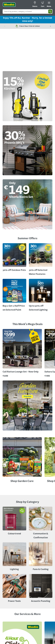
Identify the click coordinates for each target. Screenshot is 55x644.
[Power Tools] (14, 589)
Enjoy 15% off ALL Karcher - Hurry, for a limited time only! (27, 20)
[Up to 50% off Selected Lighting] (41, 295)
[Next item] (50, 26)
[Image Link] (27, 97)
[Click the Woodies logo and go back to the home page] (9, 5)
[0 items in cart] (43, 5)
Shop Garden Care (22, 481)
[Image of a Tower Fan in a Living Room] (41, 557)
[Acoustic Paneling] (41, 589)
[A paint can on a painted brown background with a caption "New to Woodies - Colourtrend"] (14, 521)
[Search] (50, 11)
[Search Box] (27, 11)
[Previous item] (5, 26)
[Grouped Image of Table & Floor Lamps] (14, 557)
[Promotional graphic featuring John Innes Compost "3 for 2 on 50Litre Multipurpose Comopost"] (14, 258)
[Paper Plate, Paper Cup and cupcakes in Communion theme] (41, 523)
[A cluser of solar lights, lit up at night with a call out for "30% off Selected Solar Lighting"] (14, 295)
